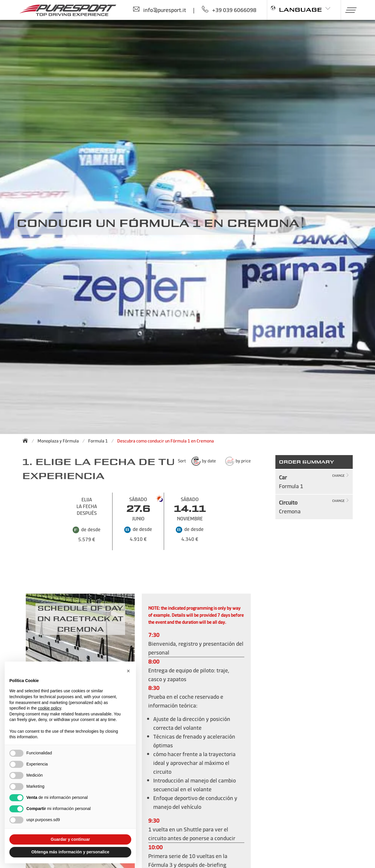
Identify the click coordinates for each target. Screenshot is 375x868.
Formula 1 (98, 441)
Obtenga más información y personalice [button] (70, 852)
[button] (349, 10)
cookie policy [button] (49, 708)
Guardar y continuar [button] (70, 839)
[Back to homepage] (27, 440)
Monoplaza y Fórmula (58, 441)
